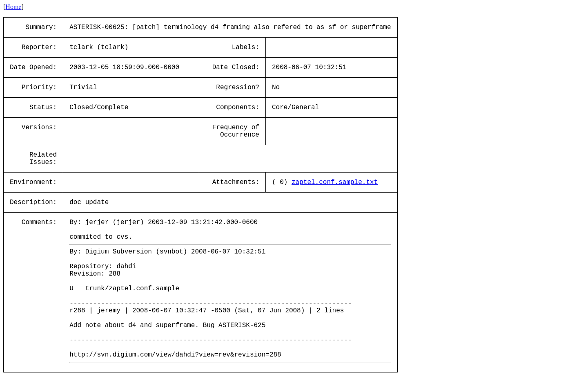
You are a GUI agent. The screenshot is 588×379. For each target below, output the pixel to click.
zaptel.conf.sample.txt (335, 182)
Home (13, 7)
